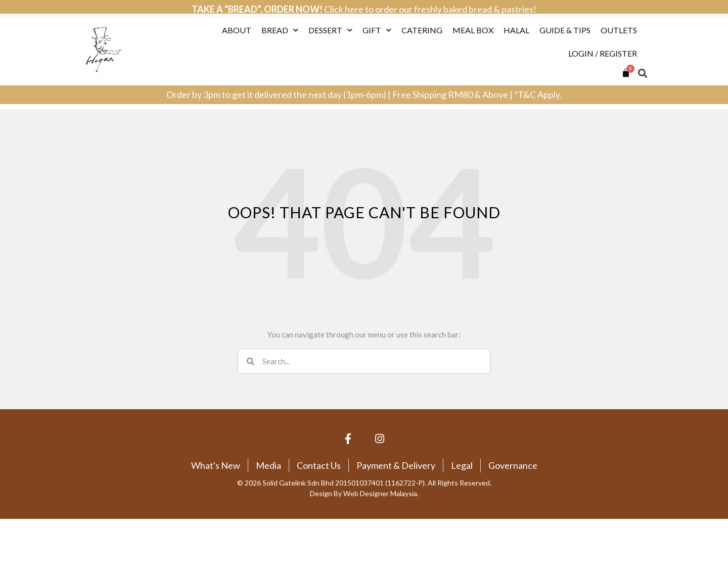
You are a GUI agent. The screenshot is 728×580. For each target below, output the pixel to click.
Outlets (619, 19)
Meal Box (473, 19)
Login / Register (603, 42)
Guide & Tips (565, 19)
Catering (422, 19)
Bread (280, 19)
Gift (377, 19)
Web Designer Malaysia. (381, 493)
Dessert (330, 19)
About (237, 19)
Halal (516, 19)
